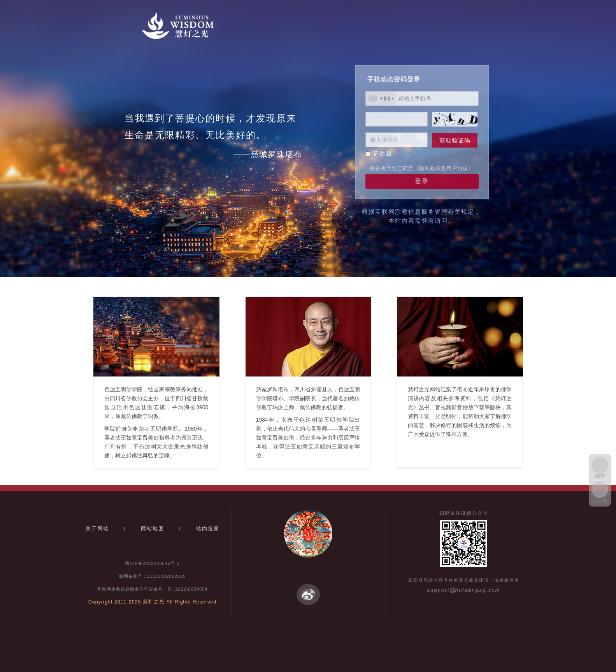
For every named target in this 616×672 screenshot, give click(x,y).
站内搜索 (208, 529)
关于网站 (97, 529)
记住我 (383, 154)
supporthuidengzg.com (464, 590)
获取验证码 (455, 140)
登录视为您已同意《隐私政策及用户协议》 (422, 168)
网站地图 (153, 529)
